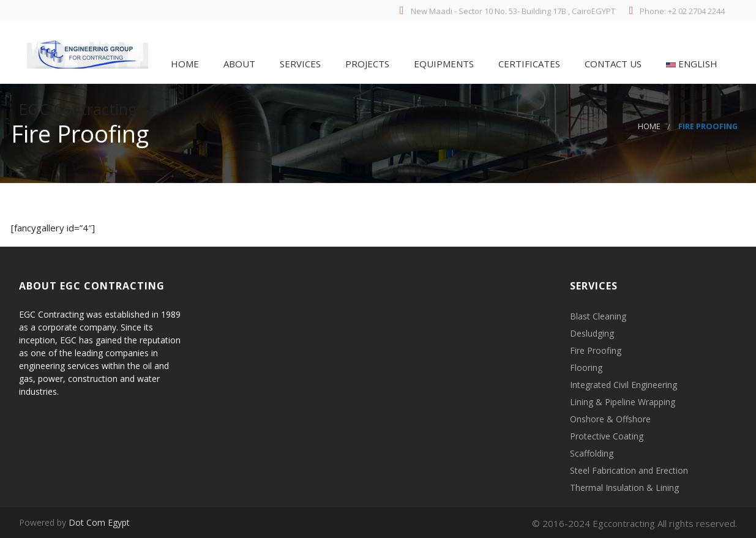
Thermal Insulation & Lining (624, 488)
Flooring (586, 368)
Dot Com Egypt (99, 522)
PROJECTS (366, 64)
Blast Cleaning (598, 316)
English (691, 64)
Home (184, 64)
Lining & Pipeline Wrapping (623, 402)
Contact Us (612, 64)
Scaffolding (592, 453)
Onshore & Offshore (610, 419)
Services (299, 64)
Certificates (528, 64)
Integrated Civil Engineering (623, 385)
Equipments (443, 64)
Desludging (592, 333)
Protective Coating (607, 436)
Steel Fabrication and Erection (629, 470)
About (238, 64)
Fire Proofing (596, 350)
